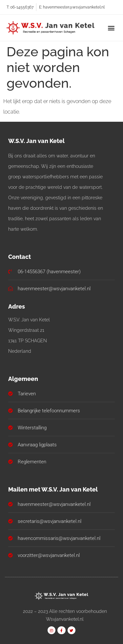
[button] (111, 28)
